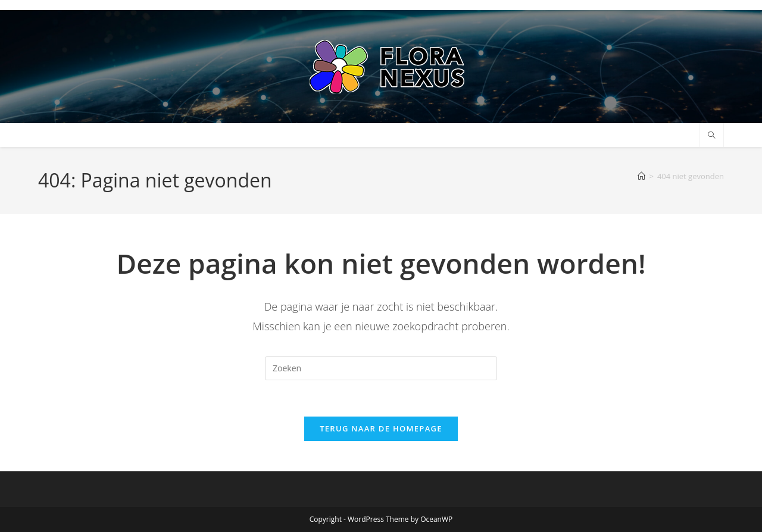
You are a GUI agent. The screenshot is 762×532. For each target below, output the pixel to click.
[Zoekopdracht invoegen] (381, 368)
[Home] (641, 176)
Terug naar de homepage (381, 428)
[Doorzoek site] (711, 136)
